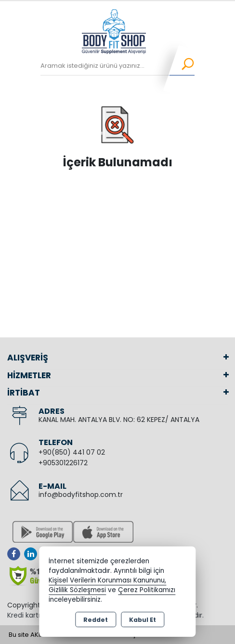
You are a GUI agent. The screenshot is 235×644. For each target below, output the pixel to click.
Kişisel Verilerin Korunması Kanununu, (107, 580)
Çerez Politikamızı (147, 590)
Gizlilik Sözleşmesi (77, 590)
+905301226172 (63, 463)
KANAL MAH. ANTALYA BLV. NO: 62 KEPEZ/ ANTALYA (119, 420)
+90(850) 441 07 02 (72, 452)
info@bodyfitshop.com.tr (81, 495)
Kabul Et (143, 620)
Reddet (96, 620)
